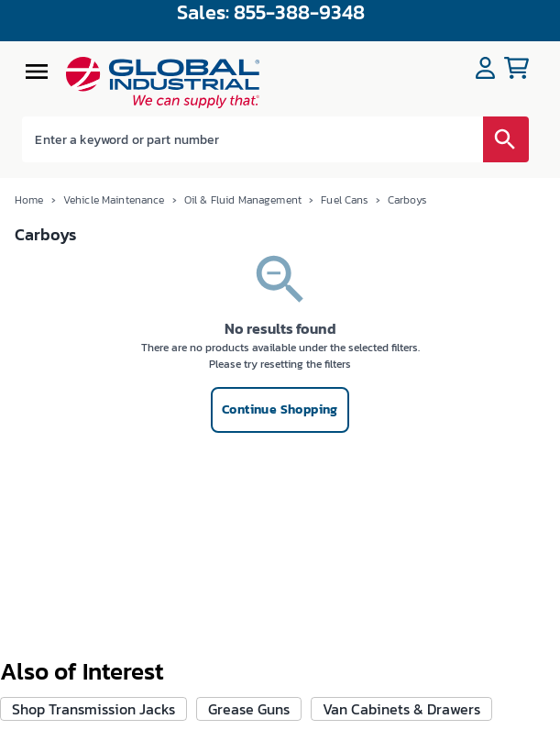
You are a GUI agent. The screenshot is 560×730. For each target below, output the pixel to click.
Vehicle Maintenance (114, 200)
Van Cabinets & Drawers (401, 709)
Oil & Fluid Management (243, 200)
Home (29, 200)
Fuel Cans (344, 200)
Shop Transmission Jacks (93, 709)
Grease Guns (249, 709)
